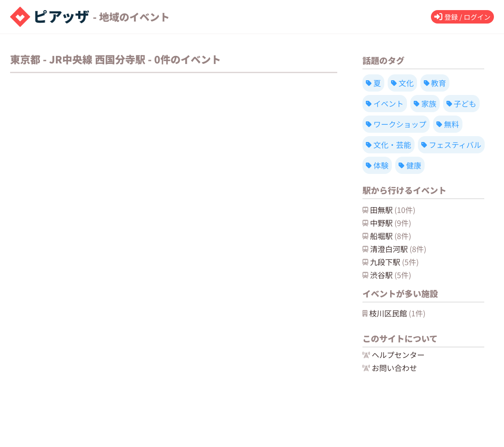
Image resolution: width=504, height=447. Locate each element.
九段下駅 (391, 262)
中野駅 (387, 223)
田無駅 (389, 210)
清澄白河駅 (394, 249)
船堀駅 (387, 236)
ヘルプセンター (394, 355)
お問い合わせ (390, 368)
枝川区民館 (394, 313)
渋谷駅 (387, 275)
